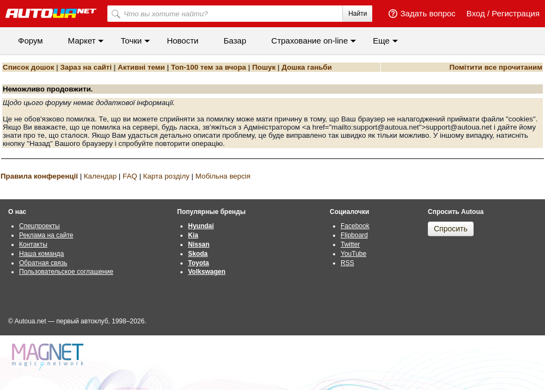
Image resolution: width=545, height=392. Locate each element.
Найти (358, 14)
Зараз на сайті (86, 67)
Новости (183, 41)
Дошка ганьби (307, 67)
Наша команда (41, 254)
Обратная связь (43, 263)
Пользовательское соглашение (66, 272)
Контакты (33, 244)
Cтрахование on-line (310, 41)
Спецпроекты (40, 226)
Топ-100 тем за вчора (209, 67)
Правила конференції (39, 176)
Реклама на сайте (46, 235)
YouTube (353, 254)
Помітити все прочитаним (496, 67)
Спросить (451, 229)
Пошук (264, 67)
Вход (476, 13)
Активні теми (141, 67)
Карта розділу (166, 176)
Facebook (355, 226)
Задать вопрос (428, 13)
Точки (131, 41)
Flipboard (354, 235)
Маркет (82, 41)
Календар (100, 176)
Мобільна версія (223, 176)
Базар (235, 41)
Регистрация (516, 13)
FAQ (130, 176)
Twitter (350, 244)
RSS (347, 263)
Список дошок (28, 67)
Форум (31, 41)
